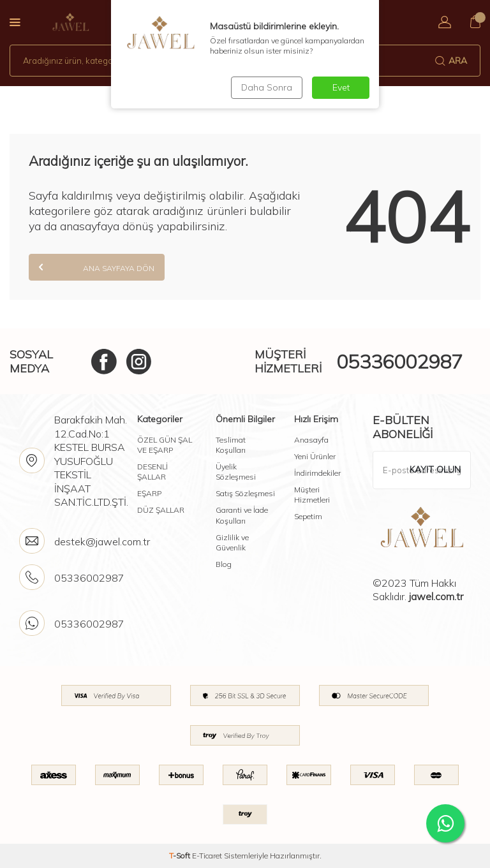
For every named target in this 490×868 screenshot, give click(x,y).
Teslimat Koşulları (231, 445)
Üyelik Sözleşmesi (236, 472)
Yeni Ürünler (315, 456)
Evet (341, 87)
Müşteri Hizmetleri (312, 495)
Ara (451, 61)
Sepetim (308, 516)
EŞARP (149, 493)
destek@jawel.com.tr (102, 541)
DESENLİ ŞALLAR (152, 472)
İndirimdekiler (317, 473)
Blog (224, 564)
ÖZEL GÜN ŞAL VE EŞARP (165, 445)
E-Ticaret (207, 856)
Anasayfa (311, 440)
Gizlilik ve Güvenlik (232, 542)
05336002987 (399, 362)
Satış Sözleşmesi (245, 493)
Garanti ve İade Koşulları (242, 515)
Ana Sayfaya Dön (97, 267)
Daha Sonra (267, 87)
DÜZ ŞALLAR (161, 510)
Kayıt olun (435, 469)
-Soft (181, 856)
